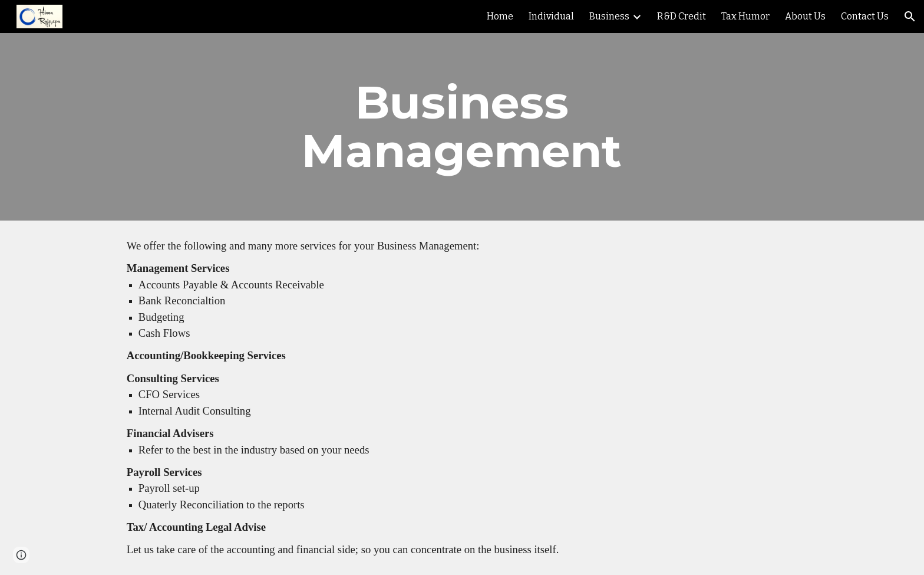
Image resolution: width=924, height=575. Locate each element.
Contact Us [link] (865, 16)
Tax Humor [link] (745, 16)
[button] (910, 17)
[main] (462, 127)
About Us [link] (805, 16)
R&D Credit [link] (682, 16)
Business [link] (609, 16)
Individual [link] (551, 16)
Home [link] (500, 16)
